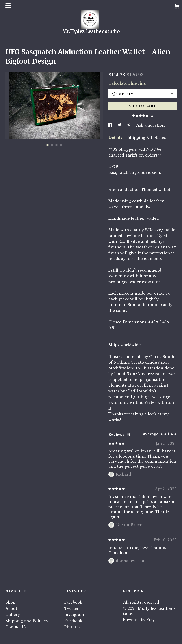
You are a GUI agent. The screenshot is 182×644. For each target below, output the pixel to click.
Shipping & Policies (147, 137)
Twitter (71, 608)
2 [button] (52, 145)
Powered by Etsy (139, 620)
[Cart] (177, 7)
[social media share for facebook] (111, 125)
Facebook (73, 602)
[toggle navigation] (8, 6)
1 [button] (48, 145)
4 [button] (61, 145)
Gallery (13, 615)
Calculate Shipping (127, 83)
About (11, 608)
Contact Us (16, 627)
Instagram (74, 615)
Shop (10, 602)
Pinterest (73, 627)
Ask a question (151, 125)
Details (116, 137)
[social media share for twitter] (120, 125)
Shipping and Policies (27, 621)
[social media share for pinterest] (129, 125)
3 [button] (56, 145)
